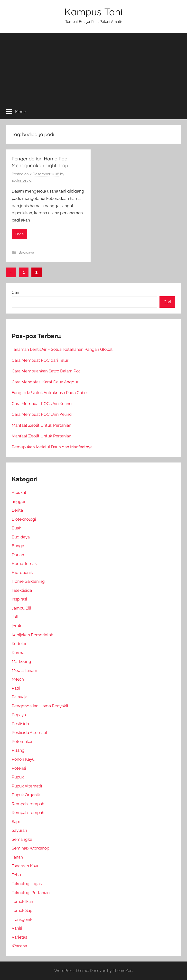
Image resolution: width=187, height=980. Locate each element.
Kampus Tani (93, 12)
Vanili (17, 928)
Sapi (16, 822)
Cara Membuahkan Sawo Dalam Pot (46, 371)
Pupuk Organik (26, 795)
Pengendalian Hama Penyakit (40, 706)
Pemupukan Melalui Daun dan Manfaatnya (52, 447)
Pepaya (19, 715)
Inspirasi (19, 599)
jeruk (16, 626)
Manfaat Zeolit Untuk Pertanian (42, 425)
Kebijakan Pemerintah (33, 635)
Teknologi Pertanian (31, 893)
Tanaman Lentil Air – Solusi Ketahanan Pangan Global (62, 349)
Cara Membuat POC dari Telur (40, 360)
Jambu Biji (21, 608)
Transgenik (22, 919)
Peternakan (23, 741)
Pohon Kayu (23, 759)
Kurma (18, 653)
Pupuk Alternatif (27, 786)
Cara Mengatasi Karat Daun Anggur (45, 382)
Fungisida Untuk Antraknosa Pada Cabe (49, 393)
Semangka (22, 839)
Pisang (18, 750)
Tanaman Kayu (26, 866)
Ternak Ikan (22, 901)
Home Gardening (28, 581)
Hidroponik (22, 573)
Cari (15, 292)
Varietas (19, 937)
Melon (18, 679)
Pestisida (20, 724)
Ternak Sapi (23, 910)
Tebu (16, 875)
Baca (19, 234)
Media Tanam (24, 670)
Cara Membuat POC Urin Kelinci (42, 404)
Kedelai (19, 644)
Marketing (21, 661)
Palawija (20, 697)
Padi (16, 688)
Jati (15, 617)
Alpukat (19, 492)
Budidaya (26, 252)
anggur (19, 501)
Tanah (17, 857)
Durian (18, 555)
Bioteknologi (24, 519)
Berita (17, 510)
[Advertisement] (93, 67)
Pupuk (18, 777)
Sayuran (19, 830)
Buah (17, 528)
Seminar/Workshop (30, 848)
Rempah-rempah (28, 804)
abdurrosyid (22, 180)
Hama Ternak (24, 564)
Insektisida (22, 590)
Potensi (19, 768)
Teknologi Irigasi (27, 884)
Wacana (19, 946)
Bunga (18, 546)
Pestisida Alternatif (30, 732)
